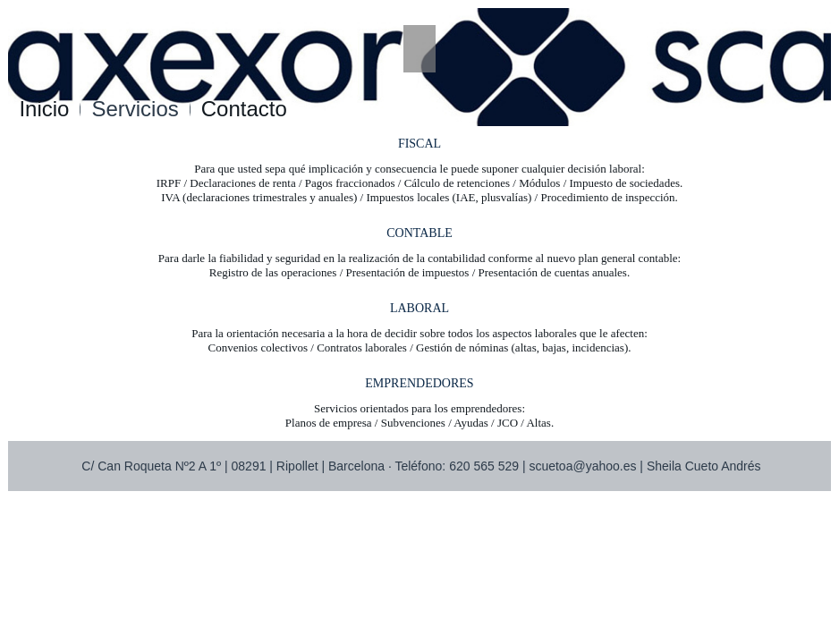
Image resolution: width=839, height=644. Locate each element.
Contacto (244, 109)
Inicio (44, 109)
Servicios (135, 109)
